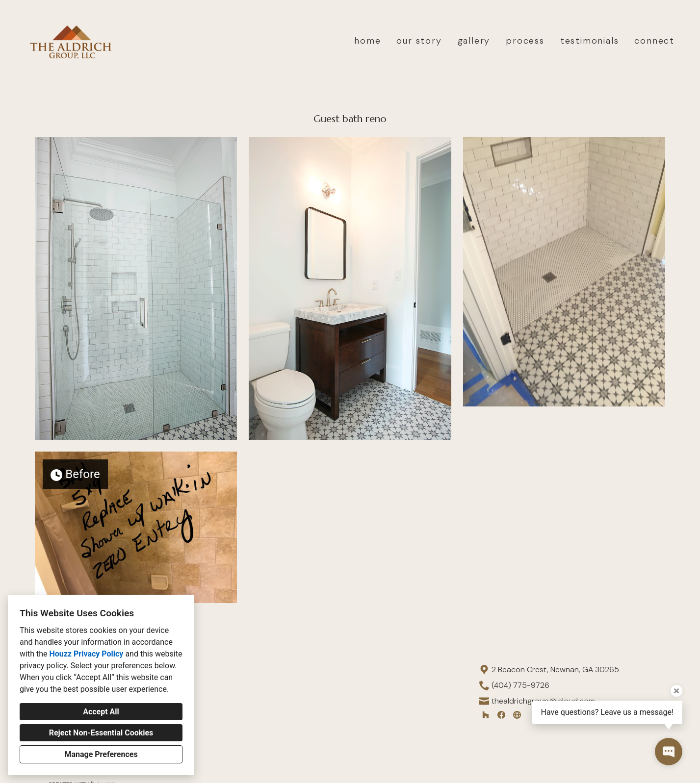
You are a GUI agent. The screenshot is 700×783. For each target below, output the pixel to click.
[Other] (517, 715)
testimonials (590, 41)
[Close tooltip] (676, 691)
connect (654, 41)
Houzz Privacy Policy (86, 654)
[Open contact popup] (669, 752)
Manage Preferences (101, 754)
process (525, 41)
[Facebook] (501, 715)
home (367, 41)
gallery (474, 41)
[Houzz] (486, 715)
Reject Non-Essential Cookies (101, 733)
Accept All (101, 712)
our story (419, 41)
